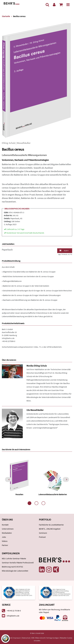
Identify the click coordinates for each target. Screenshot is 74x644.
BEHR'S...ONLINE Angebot (50, 529)
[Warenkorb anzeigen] (61, 5)
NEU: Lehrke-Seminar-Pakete (14, 558)
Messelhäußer (24, 143)
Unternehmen (8, 529)
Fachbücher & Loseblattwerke (51, 525)
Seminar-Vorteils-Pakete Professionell (18, 563)
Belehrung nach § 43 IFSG (12, 567)
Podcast (42, 537)
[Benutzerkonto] (54, 5)
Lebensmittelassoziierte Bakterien (53, 494)
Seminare (43, 533)
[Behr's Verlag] (12, 3)
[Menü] (68, 5)
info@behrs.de (8, 338)
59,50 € (64, 251)
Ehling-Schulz (9, 143)
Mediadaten (7, 533)
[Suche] (47, 5)
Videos (5, 541)
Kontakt (5, 525)
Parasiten (19, 494)
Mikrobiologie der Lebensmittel (15, 571)
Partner (5, 545)
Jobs (4, 537)
